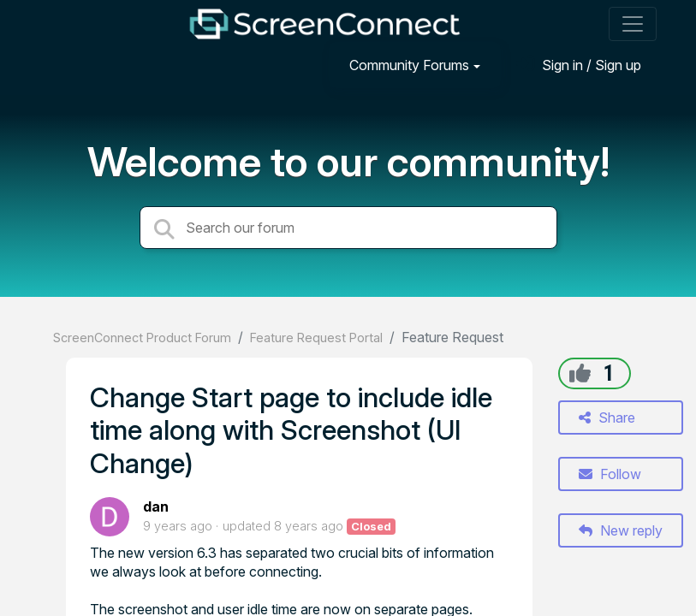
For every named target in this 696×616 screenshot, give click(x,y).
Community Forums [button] (409, 65)
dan (156, 506)
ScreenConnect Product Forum (142, 338)
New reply (621, 530)
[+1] (580, 373)
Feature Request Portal (316, 338)
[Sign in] (579, 65)
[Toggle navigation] (633, 24)
